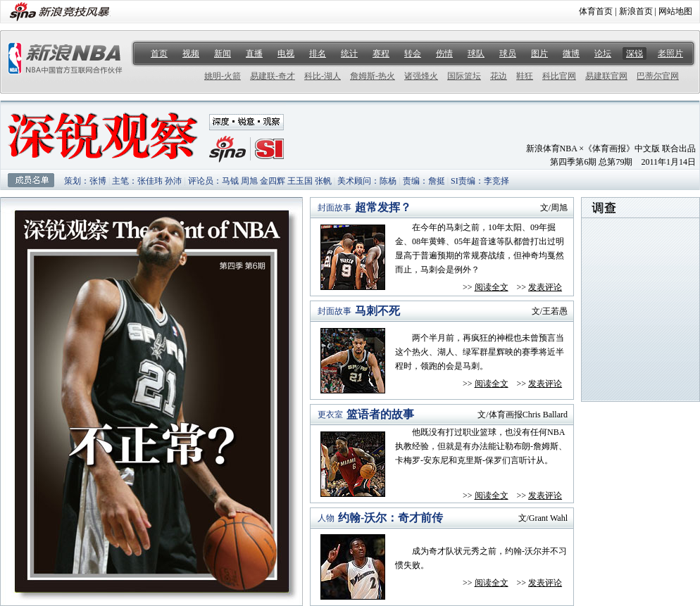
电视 (286, 53)
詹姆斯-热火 (373, 76)
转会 (413, 53)
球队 (476, 53)
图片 (539, 53)
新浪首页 (636, 11)
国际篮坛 (464, 76)
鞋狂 (525, 76)
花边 (499, 76)
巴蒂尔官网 (658, 76)
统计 (349, 53)
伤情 (444, 53)
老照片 (670, 53)
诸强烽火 (421, 76)
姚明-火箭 (223, 76)
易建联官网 (606, 76)
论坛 (603, 53)
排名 (318, 53)
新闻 (223, 53)
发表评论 (545, 287)
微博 (571, 53)
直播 (254, 53)
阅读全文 (492, 287)
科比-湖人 (323, 76)
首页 (159, 53)
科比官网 (559, 76)
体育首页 (596, 11)
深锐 (635, 53)
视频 (191, 53)
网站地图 (675, 11)
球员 (508, 53)
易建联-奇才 (273, 76)
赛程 (381, 53)
